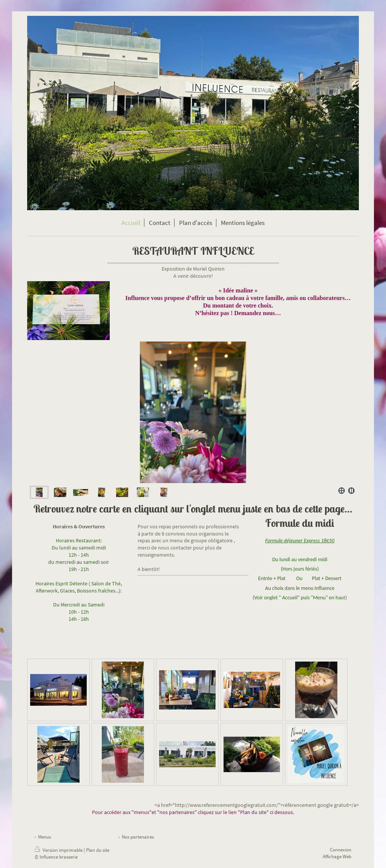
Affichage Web (337, 856)
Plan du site (98, 850)
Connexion (341, 850)
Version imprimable (59, 850)
